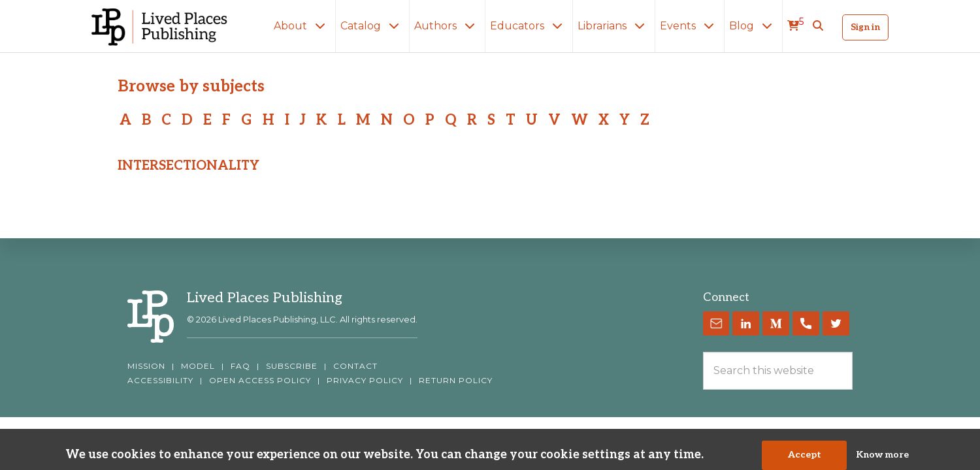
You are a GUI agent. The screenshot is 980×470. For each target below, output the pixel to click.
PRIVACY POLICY (365, 381)
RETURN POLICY (456, 381)
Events (690, 26)
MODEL (198, 366)
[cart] (795, 26)
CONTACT (355, 366)
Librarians (614, 26)
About (302, 26)
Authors (447, 26)
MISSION (146, 366)
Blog (753, 26)
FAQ (240, 366)
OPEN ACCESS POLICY (260, 381)
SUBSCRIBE (292, 366)
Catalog (372, 26)
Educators (529, 26)
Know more (882, 459)
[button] (818, 26)
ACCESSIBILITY (160, 381)
